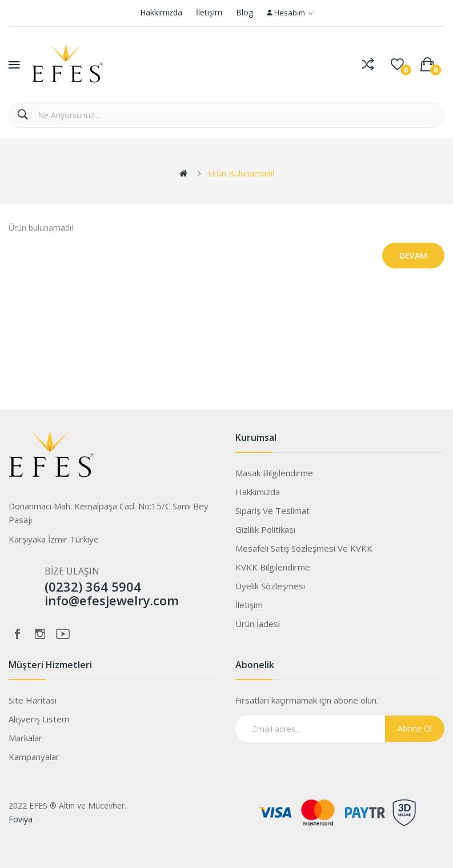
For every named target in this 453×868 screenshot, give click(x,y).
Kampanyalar (34, 757)
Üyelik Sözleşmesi (270, 586)
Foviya (21, 819)
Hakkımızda (161, 12)
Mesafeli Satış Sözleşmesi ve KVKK (304, 548)
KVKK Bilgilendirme (273, 567)
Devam (413, 256)
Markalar (25, 738)
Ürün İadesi (258, 624)
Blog (244, 12)
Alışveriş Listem (39, 719)
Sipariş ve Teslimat (272, 511)
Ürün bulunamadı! (241, 173)
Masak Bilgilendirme (274, 473)
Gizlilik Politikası (265, 529)
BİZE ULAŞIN (72, 571)
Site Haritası (33, 700)
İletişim (209, 12)
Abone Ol (415, 728)
